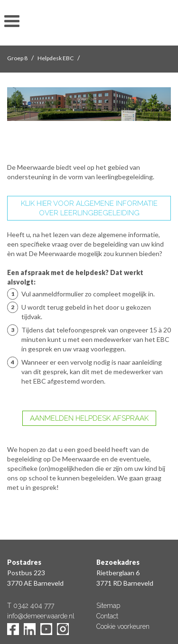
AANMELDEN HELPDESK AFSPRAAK (89, 418)
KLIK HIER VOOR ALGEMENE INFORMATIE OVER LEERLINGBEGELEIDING (89, 208)
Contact (107, 616)
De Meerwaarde (89, 24)
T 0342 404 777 (31, 606)
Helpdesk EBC (56, 58)
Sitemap (108, 606)
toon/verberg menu (12, 21)
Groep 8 (17, 58)
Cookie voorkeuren (123, 626)
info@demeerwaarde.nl (41, 616)
